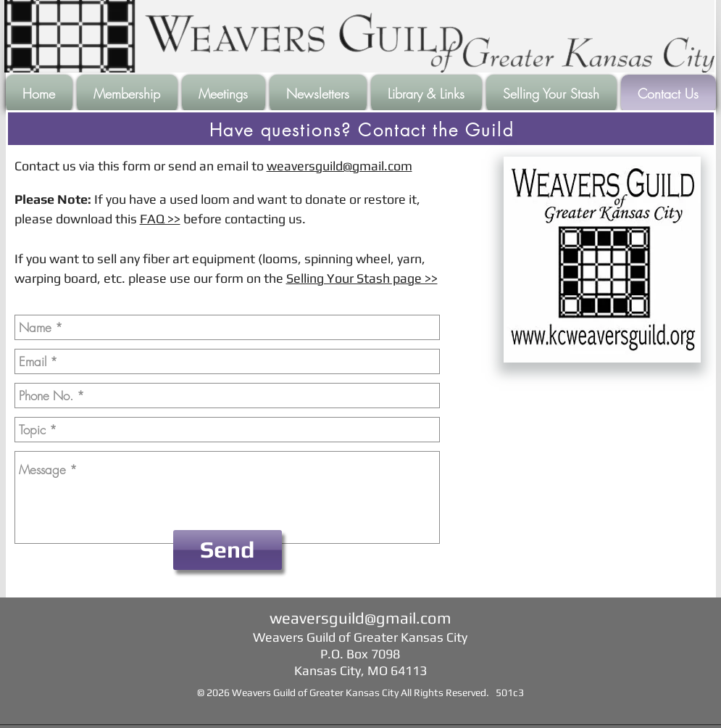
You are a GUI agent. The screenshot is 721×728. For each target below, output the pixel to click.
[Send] (228, 550)
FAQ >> (160, 219)
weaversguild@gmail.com (339, 166)
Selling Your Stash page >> (362, 278)
